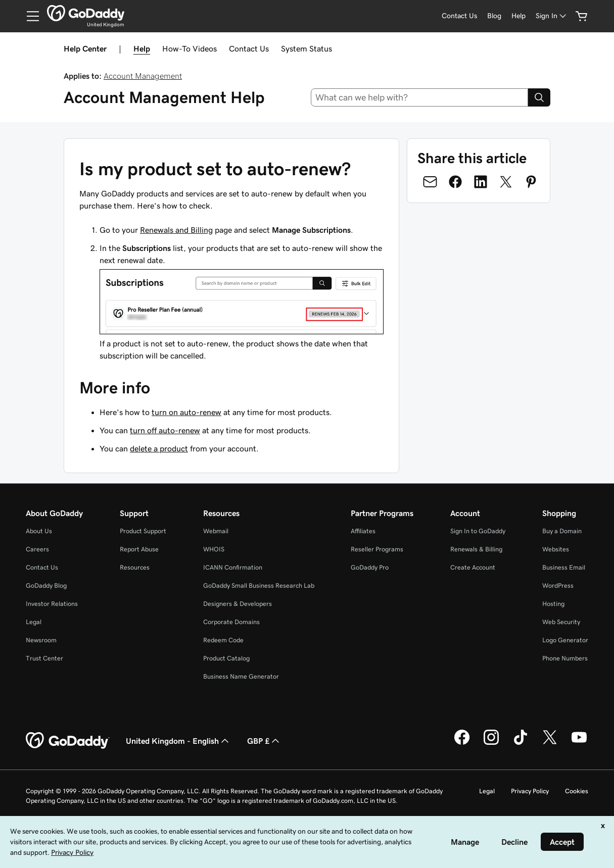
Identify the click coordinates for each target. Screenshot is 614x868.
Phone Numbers (565, 658)
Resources (135, 567)
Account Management (143, 76)
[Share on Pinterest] (531, 182)
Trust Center (44, 658)
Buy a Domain (562, 531)
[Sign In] (552, 16)
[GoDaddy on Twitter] (550, 743)
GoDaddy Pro (370, 567)
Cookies (577, 791)
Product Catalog (226, 658)
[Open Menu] (29, 16)
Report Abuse (139, 549)
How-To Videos (190, 48)
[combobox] (419, 97)
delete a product (159, 448)
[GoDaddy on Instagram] (491, 743)
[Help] (518, 16)
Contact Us (249, 48)
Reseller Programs (377, 549)
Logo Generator (565, 640)
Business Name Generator (241, 676)
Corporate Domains (231, 622)
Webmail (216, 531)
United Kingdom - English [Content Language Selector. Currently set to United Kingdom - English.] (178, 741)
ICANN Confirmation (233, 567)
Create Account (473, 567)
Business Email (564, 567)
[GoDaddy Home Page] (68, 741)
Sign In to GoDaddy (478, 531)
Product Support (143, 531)
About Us (39, 531)
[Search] (539, 97)
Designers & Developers (238, 604)
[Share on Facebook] (455, 182)
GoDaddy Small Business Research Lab (259, 585)
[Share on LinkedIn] (481, 182)
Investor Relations (52, 604)
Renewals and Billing (176, 230)
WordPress (558, 585)
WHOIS (214, 549)
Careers (37, 549)
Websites (556, 549)
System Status (306, 48)
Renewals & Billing (476, 549)
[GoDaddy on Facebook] (462, 743)
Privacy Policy (530, 791)
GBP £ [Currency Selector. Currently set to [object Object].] (264, 741)
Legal (34, 622)
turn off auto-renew (165, 430)
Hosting (553, 604)
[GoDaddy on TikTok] (521, 743)
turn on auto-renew (186, 412)
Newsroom (41, 640)
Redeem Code (223, 640)
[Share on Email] (430, 182)
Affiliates (363, 531)
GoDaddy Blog (46, 585)
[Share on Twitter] (506, 182)
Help (142, 48)
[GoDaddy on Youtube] (579, 743)
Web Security (561, 622)
